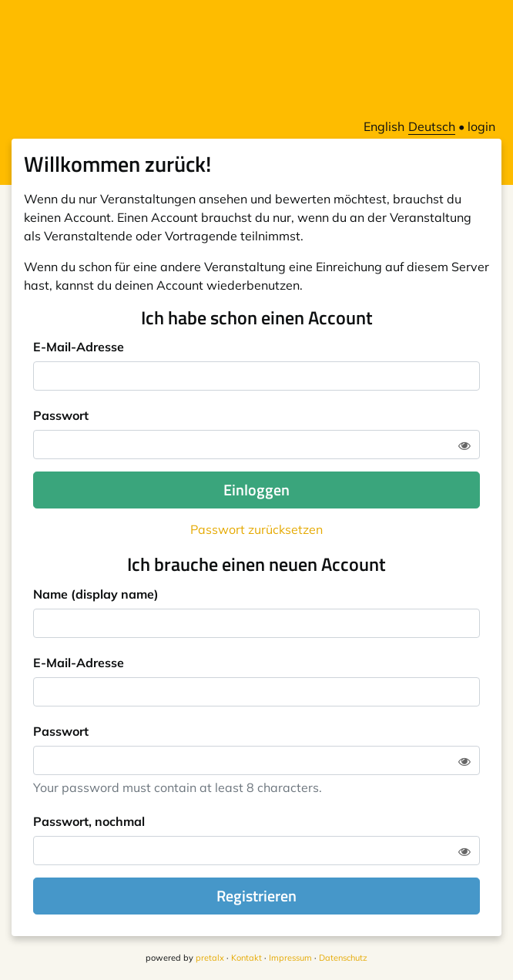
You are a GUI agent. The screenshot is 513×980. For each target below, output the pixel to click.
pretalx (210, 958)
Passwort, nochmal (89, 821)
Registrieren (256, 896)
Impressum (290, 958)
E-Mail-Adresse (79, 347)
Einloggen (256, 490)
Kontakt (246, 958)
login (481, 126)
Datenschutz (343, 958)
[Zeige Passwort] (464, 445)
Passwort (61, 415)
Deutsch (432, 126)
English (384, 126)
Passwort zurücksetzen (256, 529)
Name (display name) (96, 594)
